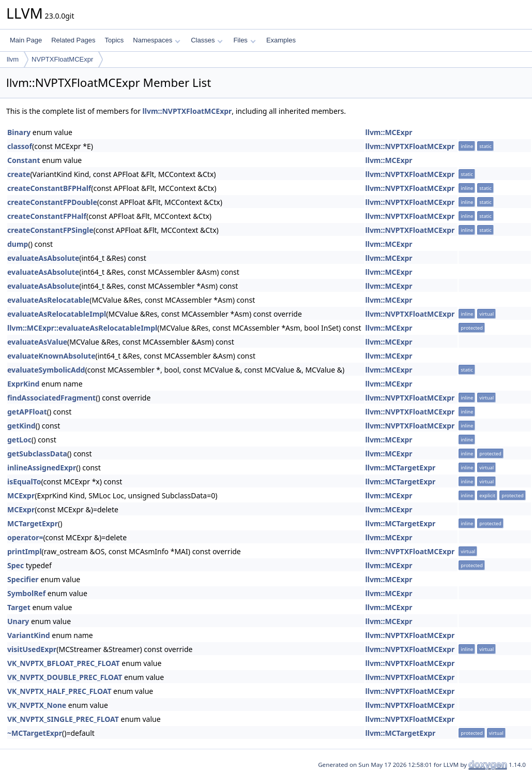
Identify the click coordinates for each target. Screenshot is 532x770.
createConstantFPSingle (50, 230)
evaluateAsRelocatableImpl (57, 314)
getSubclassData (37, 454)
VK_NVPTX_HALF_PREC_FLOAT (59, 691)
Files (244, 40)
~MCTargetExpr (35, 733)
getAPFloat (27, 412)
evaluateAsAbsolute (43, 258)
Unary (18, 621)
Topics (114, 40)
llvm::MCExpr (389, 132)
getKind (21, 426)
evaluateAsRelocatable (48, 300)
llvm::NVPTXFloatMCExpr (187, 111)
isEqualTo (24, 482)
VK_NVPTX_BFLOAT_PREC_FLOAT (64, 663)
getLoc (19, 440)
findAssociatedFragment (51, 398)
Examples (281, 40)
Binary (19, 132)
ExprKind (23, 384)
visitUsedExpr (32, 649)
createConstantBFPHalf (49, 188)
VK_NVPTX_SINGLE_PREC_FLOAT (63, 719)
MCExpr (21, 495)
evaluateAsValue (37, 342)
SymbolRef (26, 593)
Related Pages (73, 40)
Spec (16, 565)
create (19, 174)
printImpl (25, 551)
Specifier (23, 579)
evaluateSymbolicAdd (46, 370)
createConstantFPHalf (47, 216)
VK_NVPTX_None (37, 705)
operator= (25, 537)
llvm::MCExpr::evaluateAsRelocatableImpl (82, 328)
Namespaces (156, 40)
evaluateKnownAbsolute (51, 356)
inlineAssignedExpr (42, 468)
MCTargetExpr (33, 523)
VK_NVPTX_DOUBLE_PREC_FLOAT (65, 677)
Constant (24, 160)
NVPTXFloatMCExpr (62, 59)
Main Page (26, 40)
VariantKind (29, 635)
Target (19, 607)
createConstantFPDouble (52, 202)
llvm (13, 59)
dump (18, 244)
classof (20, 146)
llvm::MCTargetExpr (401, 468)
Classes (207, 40)
